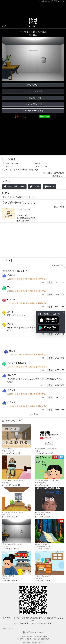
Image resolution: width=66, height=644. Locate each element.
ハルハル (11, 275)
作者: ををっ (6, 515)
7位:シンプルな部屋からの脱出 (17, 532)
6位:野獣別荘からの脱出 (50, 500)
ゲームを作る (43, 1)
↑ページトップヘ (8, 628)
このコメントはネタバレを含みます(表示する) (27, 279)
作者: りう (38, 451)
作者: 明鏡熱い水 (41, 483)
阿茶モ (10, 324)
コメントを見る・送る (33, 104)
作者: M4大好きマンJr (42, 546)
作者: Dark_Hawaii (8, 451)
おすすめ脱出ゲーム (26, 637)
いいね (21, 116)
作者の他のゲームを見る (33, 111)
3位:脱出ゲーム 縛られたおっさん (17, 468)
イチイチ (11, 390)
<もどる (4, 26)
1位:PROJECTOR (17, 437)
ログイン (61, 1)
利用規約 (46, 639)
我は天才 (11, 375)
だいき (10, 311)
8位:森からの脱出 (50, 532)
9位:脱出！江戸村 (17, 564)
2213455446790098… (14, 187)
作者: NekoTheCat (41, 515)
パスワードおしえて (17, 363)
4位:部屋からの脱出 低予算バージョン (50, 468)
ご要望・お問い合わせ (34, 639)
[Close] (63, 313)
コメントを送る (56, 265)
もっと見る (33, 414)
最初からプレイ (33, 85)
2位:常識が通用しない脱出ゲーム (50, 437)
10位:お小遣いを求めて (50, 564)
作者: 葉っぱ (6, 578)
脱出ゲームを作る (41, 637)
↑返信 (50, 282)
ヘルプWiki (21, 639)
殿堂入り (50, 187)
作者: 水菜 (5, 483)
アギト (10, 287)
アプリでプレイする (33, 98)
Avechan (11, 299)
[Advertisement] (33, 9)
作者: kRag (33, 35)
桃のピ (12, 351)
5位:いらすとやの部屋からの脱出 (17, 500)
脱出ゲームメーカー (33, 632)
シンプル (35, 187)
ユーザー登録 (53, 1)
